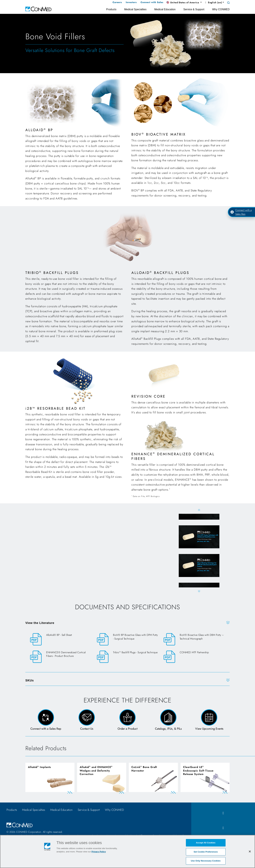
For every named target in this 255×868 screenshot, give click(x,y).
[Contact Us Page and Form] (87, 720)
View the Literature (40, 623)
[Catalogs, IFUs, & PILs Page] (168, 720)
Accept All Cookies (206, 843)
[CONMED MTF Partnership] (194, 657)
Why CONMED (114, 810)
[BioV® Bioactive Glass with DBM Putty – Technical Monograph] (194, 639)
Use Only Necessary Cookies (206, 861)
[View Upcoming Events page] (209, 720)
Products (12, 810)
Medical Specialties (34, 810)
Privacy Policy (99, 852)
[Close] (250, 851)
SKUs (30, 680)
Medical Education (61, 810)
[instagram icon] (223, 828)
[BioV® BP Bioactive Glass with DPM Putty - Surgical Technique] (128, 639)
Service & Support (89, 810)
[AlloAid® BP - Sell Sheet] (61, 639)
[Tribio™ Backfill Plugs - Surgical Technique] (128, 657)
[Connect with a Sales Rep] (46, 720)
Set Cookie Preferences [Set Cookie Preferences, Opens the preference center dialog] (206, 852)
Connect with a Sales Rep (241, 212)
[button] (184, 3)
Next (199, 591)
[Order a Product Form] (127, 720)
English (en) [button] (213, 2)
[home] (38, 9)
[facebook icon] (223, 813)
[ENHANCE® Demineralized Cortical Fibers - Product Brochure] (61, 657)
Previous (199, 510)
